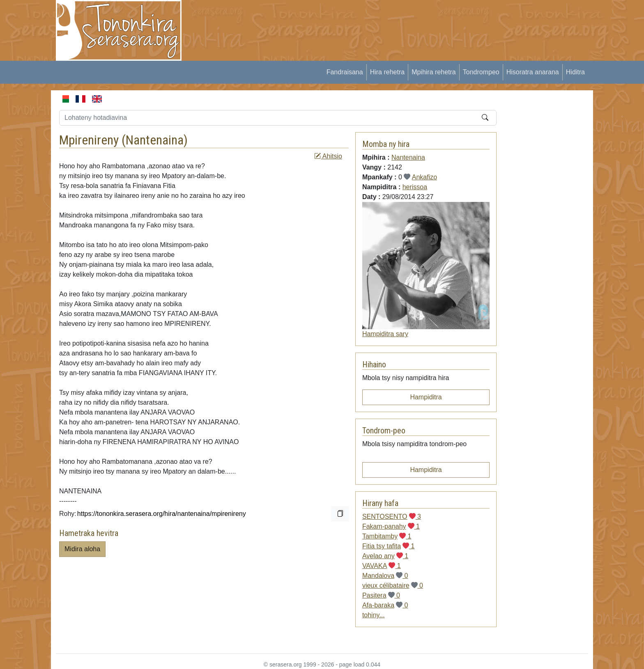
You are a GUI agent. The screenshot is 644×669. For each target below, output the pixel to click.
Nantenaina (155, 140)
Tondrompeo (481, 72)
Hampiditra (426, 397)
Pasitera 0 (381, 595)
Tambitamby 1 (387, 536)
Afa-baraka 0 (385, 605)
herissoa (415, 187)
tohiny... (374, 615)
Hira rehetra (387, 72)
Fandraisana (345, 72)
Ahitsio (328, 156)
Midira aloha (82, 549)
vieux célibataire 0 (393, 585)
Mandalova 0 (385, 576)
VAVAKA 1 (382, 566)
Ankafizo (424, 177)
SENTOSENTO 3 (392, 517)
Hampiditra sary (385, 334)
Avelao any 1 (385, 556)
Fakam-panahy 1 (391, 526)
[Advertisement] (341, 18)
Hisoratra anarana (533, 72)
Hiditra (575, 72)
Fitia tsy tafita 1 (389, 546)
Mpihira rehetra (434, 72)
